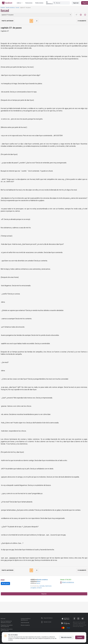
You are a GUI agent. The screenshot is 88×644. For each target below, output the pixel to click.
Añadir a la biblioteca (68, 582)
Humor (38, 583)
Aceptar (80, 637)
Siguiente (82, 21)
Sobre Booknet (25, 623)
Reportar (44, 594)
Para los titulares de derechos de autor (6, 622)
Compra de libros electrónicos (26, 619)
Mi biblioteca (49, 3)
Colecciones (39, 3)
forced (17, 8)
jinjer (3, 580)
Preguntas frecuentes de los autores (7, 630)
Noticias (3, 619)
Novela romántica (10, 8)
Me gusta (5, 584)
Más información (66, 637)
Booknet (3, 8)
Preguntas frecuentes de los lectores (7, 626)
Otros (39, 581)
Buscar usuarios (25, 625)
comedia (42, 586)
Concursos (29, 3)
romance (39, 588)
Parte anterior (8, 21)
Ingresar (76, 3)
